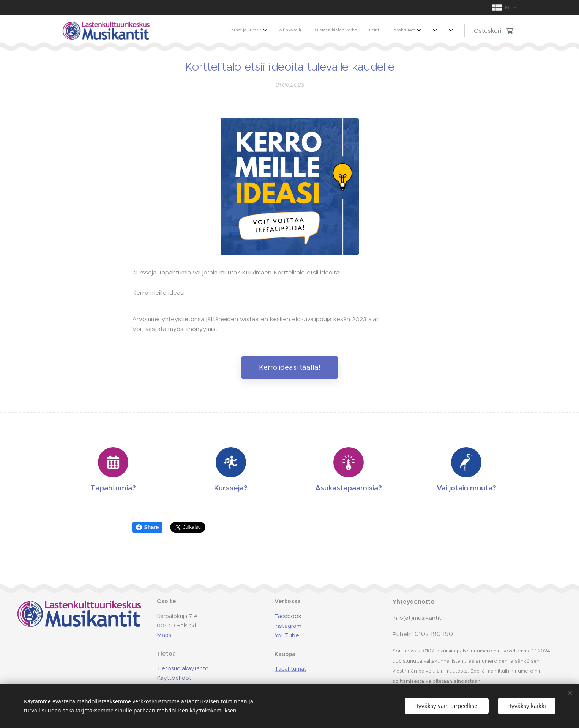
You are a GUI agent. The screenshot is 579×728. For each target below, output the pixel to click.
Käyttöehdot (174, 678)
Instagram (288, 626)
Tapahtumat (290, 669)
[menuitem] (354, 31)
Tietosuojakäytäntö (183, 668)
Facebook (288, 616)
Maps (164, 635)
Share (148, 527)
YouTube (286, 635)
